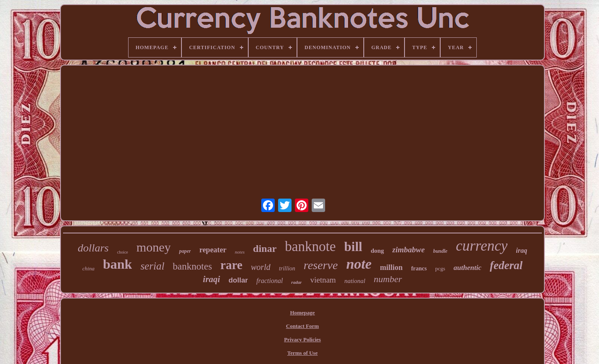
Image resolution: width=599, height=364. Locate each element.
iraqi (211, 279)
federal (506, 265)
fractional (269, 281)
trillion (287, 268)
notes (240, 252)
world (261, 267)
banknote (310, 246)
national (355, 281)
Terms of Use (302, 353)
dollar (238, 280)
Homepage (302, 313)
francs (419, 268)
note (359, 264)
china (88, 268)
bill (353, 247)
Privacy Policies (302, 339)
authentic (468, 268)
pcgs (440, 268)
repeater (213, 250)
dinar (265, 249)
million (391, 267)
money (154, 247)
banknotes (192, 266)
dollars (93, 248)
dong (377, 251)
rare (232, 265)
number (388, 279)
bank (117, 264)
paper (185, 251)
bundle (440, 251)
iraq (521, 250)
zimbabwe (409, 250)
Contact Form (302, 326)
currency (482, 246)
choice (123, 252)
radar (296, 282)
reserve (321, 265)
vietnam (323, 280)
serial (152, 266)
